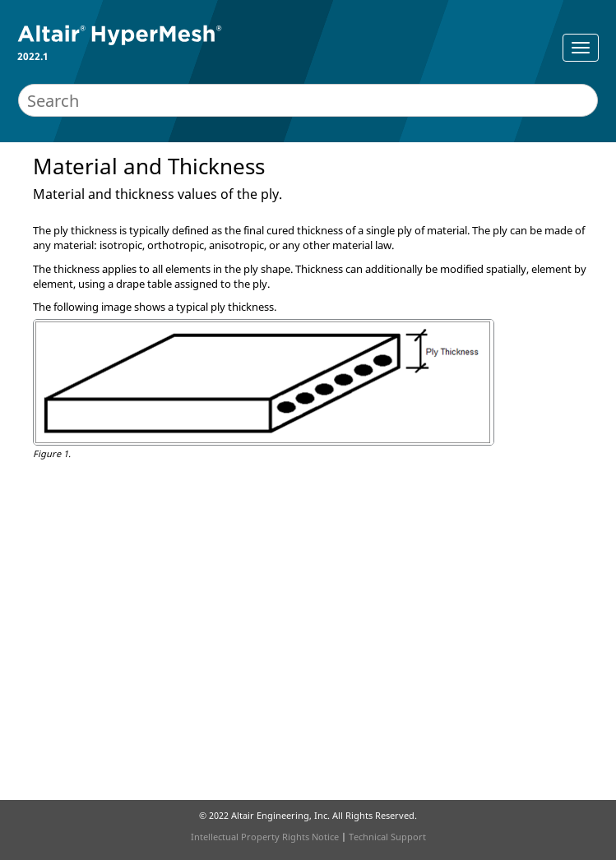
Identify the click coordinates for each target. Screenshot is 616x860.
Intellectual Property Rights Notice (265, 837)
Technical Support (387, 837)
